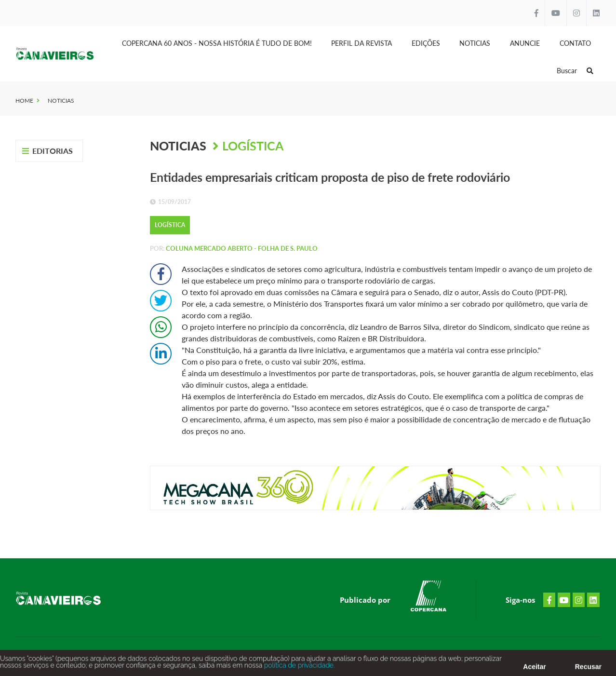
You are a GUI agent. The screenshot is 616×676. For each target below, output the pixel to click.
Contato (575, 43)
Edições (426, 43)
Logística (253, 146)
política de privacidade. (298, 667)
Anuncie (525, 43)
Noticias (475, 43)
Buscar (575, 71)
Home (24, 101)
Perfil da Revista (362, 43)
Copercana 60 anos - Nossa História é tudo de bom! (217, 43)
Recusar (588, 668)
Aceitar (534, 668)
